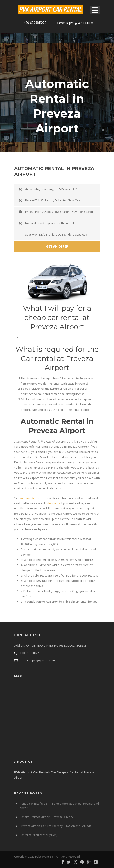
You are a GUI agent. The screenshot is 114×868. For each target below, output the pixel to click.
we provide (27, 498)
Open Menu (95, 10)
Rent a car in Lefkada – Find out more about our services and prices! (59, 806)
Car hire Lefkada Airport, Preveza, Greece (47, 817)
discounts (54, 503)
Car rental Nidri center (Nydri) (39, 835)
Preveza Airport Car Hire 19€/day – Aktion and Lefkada (56, 826)
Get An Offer (57, 247)
